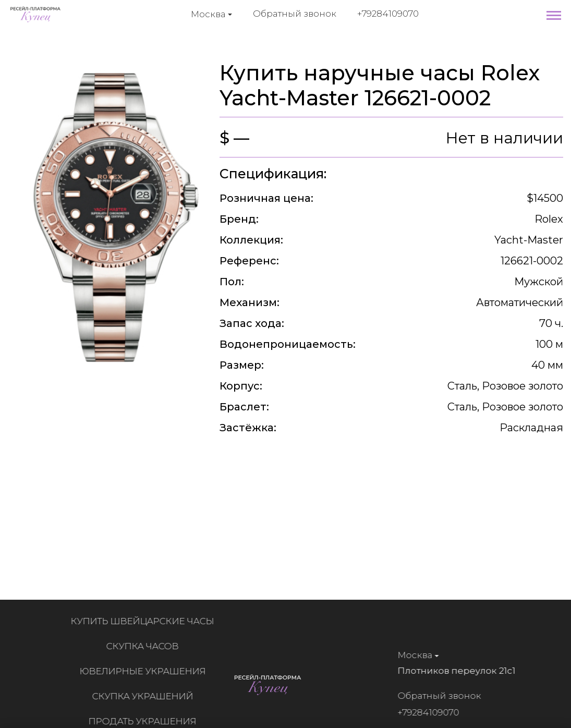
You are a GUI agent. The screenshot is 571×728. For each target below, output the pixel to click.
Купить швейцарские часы (145, 621)
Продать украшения (145, 721)
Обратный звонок (295, 14)
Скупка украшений (145, 696)
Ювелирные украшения (145, 671)
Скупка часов (145, 646)
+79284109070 (388, 14)
